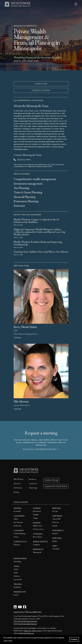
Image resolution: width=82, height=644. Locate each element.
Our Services (18, 488)
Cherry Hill (56, 519)
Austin (16, 569)
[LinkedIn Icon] (15, 608)
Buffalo (55, 541)
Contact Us (33, 483)
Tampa (35, 518)
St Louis (55, 511)
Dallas (16, 573)
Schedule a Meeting (51, 480)
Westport (17, 545)
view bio (17, 338)
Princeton (56, 522)
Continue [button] (74, 639)
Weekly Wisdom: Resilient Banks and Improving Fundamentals (38, 243)
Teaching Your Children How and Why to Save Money (41, 252)
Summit (55, 526)
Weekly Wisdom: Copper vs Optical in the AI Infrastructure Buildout (36, 221)
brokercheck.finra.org (26, 633)
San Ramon (17, 526)
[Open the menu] (76, 4)
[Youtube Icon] (20, 608)
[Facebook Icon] (25, 608)
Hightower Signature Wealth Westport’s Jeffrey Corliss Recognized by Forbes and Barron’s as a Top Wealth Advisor (39, 232)
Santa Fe (55, 533)
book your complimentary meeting (41, 449)
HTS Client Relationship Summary (25, 624)
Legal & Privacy (19, 612)
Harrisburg (17, 561)
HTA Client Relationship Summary (26, 621)
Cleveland (56, 549)
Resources (32, 479)
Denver (16, 537)
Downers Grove (38, 529)
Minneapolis (37, 552)
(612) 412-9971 (24, 160)
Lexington (36, 545)
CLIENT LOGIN (41, 84)
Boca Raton (37, 511)
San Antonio (18, 579)
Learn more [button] (8, 641)
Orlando (36, 515)
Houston (17, 576)
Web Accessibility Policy (34, 612)
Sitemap (16, 492)
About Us (17, 483)
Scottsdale (17, 511)
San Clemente (18, 522)
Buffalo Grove (38, 526)
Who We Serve (19, 479)
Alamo (16, 519)
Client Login (33, 488)
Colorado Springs (20, 533)
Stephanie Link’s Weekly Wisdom (56, 486)
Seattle (16, 595)
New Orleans (38, 537)
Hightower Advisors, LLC (33, 631)
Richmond (17, 587)
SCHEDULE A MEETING (41, 90)
